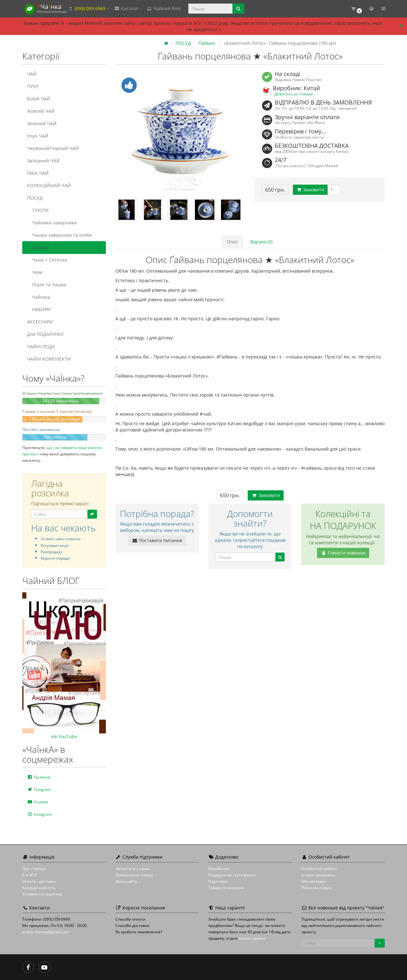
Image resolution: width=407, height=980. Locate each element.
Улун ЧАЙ (38, 136)
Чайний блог (164, 8)
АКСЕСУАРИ (40, 322)
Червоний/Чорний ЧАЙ (53, 148)
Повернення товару (134, 875)
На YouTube (64, 736)
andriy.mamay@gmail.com (46, 932)
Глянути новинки (343, 553)
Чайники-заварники (52, 223)
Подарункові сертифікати (232, 875)
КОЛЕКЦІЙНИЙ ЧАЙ (49, 185)
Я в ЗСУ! (30, 875)
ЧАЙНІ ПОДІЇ (41, 347)
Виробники (219, 869)
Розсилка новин (317, 888)
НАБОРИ (39, 309)
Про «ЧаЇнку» (34, 869)
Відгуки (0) (261, 242)
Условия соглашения (42, 894)
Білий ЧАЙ (39, 99)
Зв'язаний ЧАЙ (43, 161)
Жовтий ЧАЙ (41, 111)
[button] (356, 9)
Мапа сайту (126, 881)
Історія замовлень (318, 875)
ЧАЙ (32, 74)
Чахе (35, 272)
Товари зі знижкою (226, 888)
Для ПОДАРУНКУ (45, 334)
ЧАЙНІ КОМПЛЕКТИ (49, 359)
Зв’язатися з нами (132, 869)
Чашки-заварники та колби (59, 235)
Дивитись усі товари (294, 94)
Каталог (128, 8)
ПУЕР (33, 86)
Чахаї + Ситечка (47, 260)
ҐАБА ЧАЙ (38, 173)
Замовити (310, 190)
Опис (232, 242)
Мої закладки (314, 881)
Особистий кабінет (319, 869)
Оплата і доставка (39, 881)
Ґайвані (38, 247)
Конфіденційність (39, 888)
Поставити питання (157, 540)
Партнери (218, 881)
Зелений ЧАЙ (42, 123)
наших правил (252, 938)
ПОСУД (35, 198)
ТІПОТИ (38, 210)
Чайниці (39, 297)
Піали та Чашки (47, 285)
